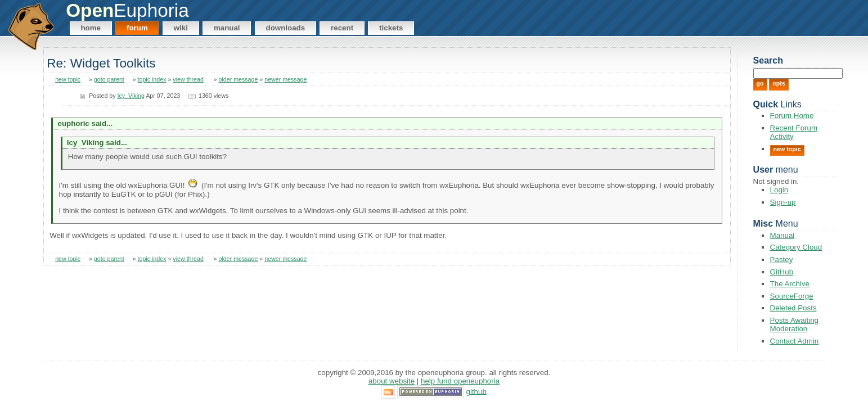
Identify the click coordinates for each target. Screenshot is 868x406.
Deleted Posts (793, 308)
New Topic (787, 149)
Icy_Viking (131, 96)
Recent (342, 28)
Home (91, 28)
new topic (68, 79)
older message (238, 79)
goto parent (109, 79)
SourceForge (792, 296)
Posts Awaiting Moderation (794, 324)
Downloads (286, 28)
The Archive (790, 284)
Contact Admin (795, 341)
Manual (227, 28)
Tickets (391, 28)
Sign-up (783, 202)
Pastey (782, 260)
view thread (188, 79)
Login (779, 190)
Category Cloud (796, 247)
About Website (392, 381)
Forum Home (792, 116)
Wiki (181, 28)
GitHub (782, 272)
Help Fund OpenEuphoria (460, 381)
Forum (137, 28)
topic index (152, 79)
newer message (285, 79)
